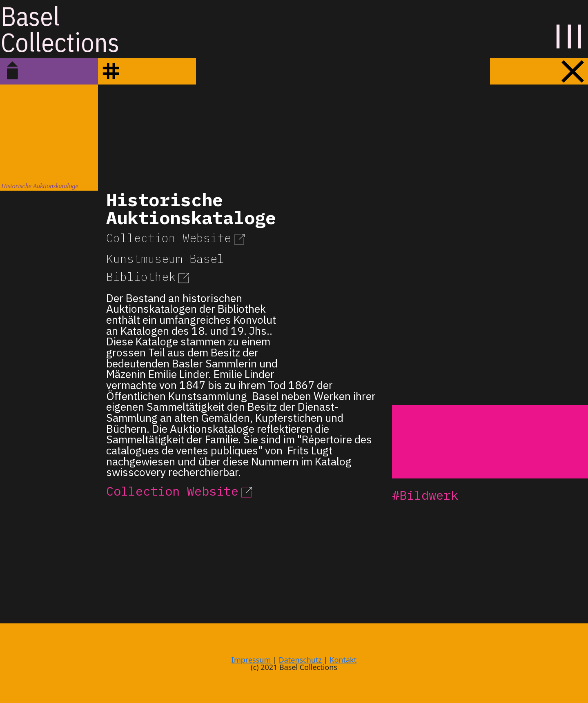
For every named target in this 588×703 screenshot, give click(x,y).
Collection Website (177, 238)
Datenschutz (300, 660)
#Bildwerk (425, 495)
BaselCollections (60, 29)
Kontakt (343, 660)
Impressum (251, 660)
